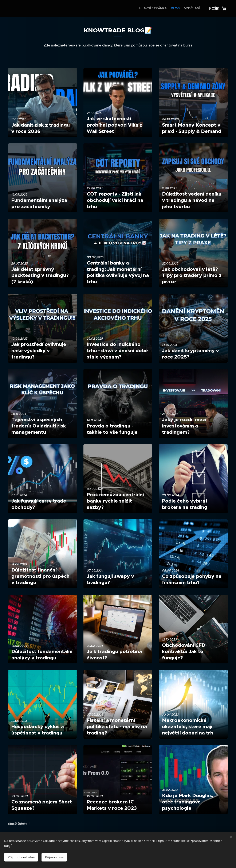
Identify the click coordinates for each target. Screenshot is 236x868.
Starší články (18, 824)
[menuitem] (192, 9)
